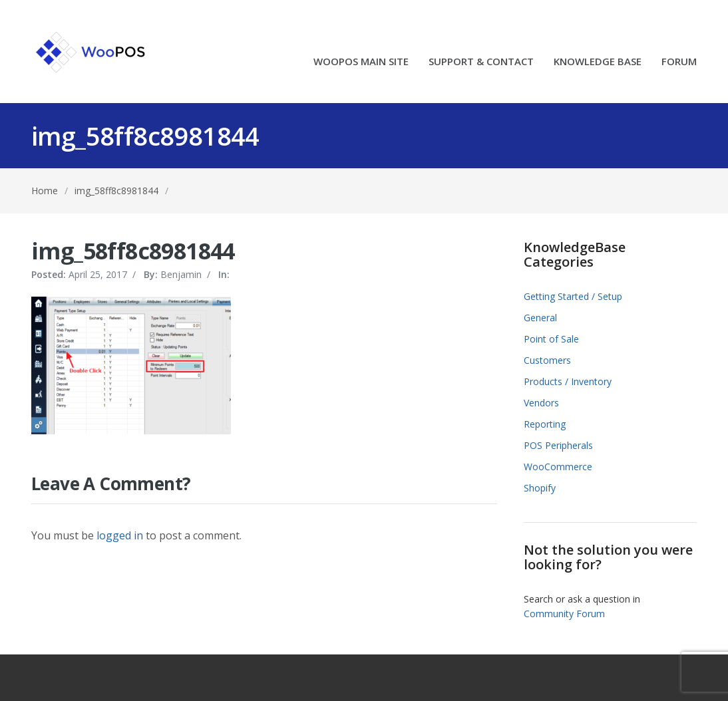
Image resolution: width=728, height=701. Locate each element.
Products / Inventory (568, 381)
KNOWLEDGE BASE (598, 62)
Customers (547, 360)
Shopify (540, 488)
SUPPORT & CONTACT (481, 62)
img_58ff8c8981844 (116, 191)
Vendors (541, 403)
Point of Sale (551, 339)
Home (45, 191)
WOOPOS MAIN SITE (361, 62)
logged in (120, 535)
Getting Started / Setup (573, 296)
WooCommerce (558, 467)
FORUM (679, 62)
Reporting (545, 424)
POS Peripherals (558, 445)
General (540, 318)
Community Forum (564, 614)
